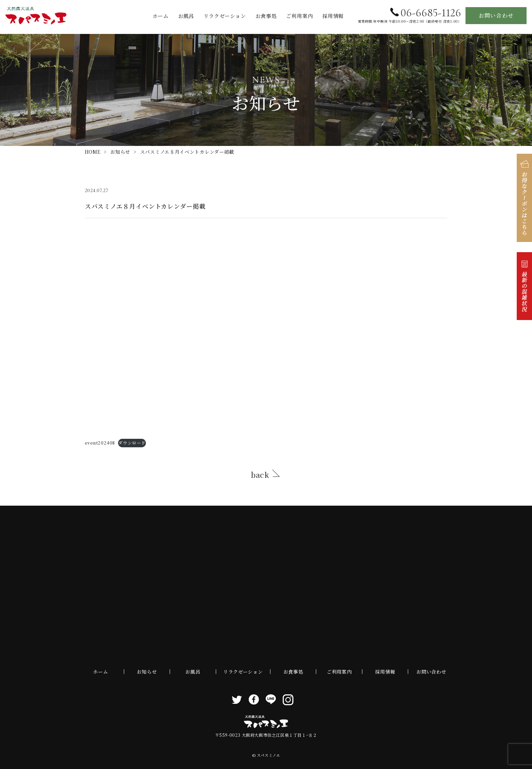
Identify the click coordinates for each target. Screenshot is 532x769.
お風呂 (186, 16)
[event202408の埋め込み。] (266, 330)
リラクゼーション (225, 16)
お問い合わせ (496, 15)
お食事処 (266, 16)
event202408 (100, 443)
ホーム (161, 16)
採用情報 (333, 16)
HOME (93, 152)
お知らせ (120, 152)
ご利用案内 (299, 16)
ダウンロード (132, 443)
